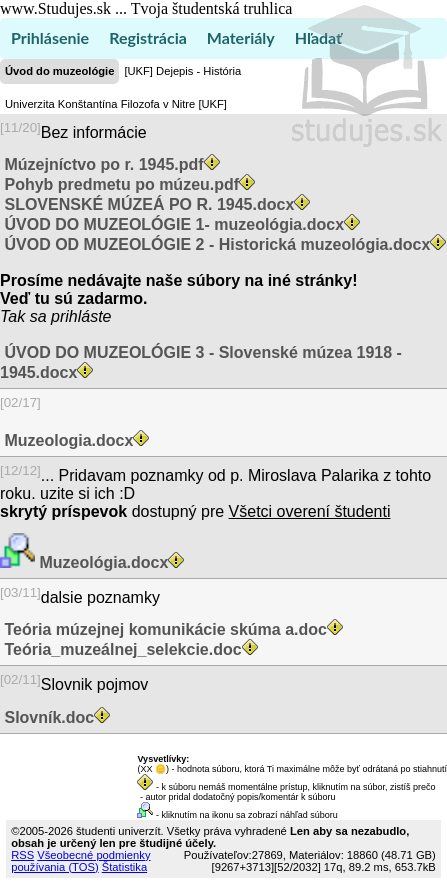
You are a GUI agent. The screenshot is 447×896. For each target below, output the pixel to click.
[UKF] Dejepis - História (182, 71)
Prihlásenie (50, 37)
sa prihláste (71, 316)
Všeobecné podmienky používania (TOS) (80, 861)
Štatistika (124, 867)
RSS (22, 855)
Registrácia (148, 37)
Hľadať (318, 37)
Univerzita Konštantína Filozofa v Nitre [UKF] (116, 104)
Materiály (241, 37)
